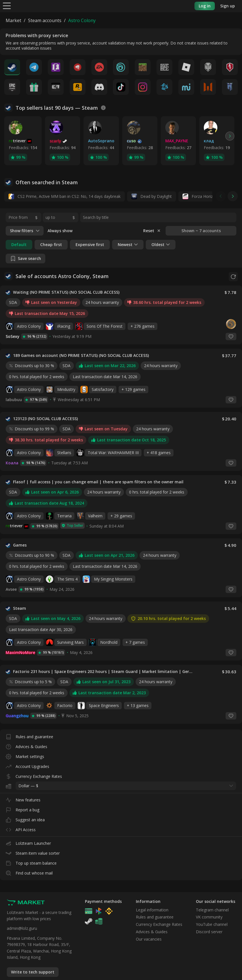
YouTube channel (212, 924)
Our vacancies (149, 939)
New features (23, 798)
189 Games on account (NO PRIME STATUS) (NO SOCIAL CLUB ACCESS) (81, 355)
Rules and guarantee (29, 735)
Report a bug (23, 808)
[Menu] (7, 6)
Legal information (152, 910)
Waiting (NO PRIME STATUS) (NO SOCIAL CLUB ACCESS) (66, 292)
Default (19, 245)
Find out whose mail (29, 872)
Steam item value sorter (33, 852)
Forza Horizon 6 (202, 196)
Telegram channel (212, 910)
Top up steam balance (31, 862)
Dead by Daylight (152, 196)
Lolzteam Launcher (28, 842)
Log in (205, 6)
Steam (20, 608)
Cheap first (51, 245)
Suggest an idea (25, 818)
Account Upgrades (27, 765)
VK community (209, 917)
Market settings (25, 755)
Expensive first (90, 245)
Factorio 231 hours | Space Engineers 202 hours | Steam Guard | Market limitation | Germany (103, 671)
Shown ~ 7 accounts (201, 231)
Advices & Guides (26, 745)
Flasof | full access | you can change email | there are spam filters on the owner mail (98, 482)
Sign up (228, 6)
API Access (21, 828)
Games (20, 545)
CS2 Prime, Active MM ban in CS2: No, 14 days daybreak (65, 196)
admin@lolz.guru (22, 928)
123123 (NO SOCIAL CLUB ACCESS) (45, 418)
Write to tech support (33, 972)
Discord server (209, 932)
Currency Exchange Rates (34, 775)
